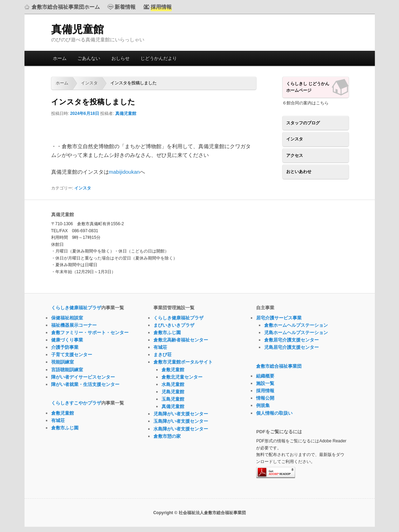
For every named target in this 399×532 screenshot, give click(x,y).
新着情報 (125, 7)
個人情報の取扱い (274, 413)
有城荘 (58, 420)
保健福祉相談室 (67, 318)
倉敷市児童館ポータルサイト (183, 362)
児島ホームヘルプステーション (296, 333)
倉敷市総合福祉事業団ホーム (66, 7)
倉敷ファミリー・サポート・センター (90, 333)
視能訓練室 (63, 362)
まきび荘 (163, 355)
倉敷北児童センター (182, 377)
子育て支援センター (72, 355)
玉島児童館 (173, 399)
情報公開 (265, 398)
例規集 (263, 405)
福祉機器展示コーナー (74, 325)
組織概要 (265, 376)
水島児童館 (173, 384)
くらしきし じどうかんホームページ (308, 87)
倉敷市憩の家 (167, 436)
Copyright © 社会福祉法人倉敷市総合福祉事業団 (199, 513)
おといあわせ (299, 172)
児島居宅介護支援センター (291, 347)
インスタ (89, 83)
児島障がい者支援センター (181, 414)
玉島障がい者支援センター (181, 421)
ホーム (60, 58)
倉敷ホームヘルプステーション (296, 325)
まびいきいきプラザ (174, 325)
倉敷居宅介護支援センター (291, 340)
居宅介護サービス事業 (279, 318)
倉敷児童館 (63, 413)
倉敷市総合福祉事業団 (279, 366)
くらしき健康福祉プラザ (76, 308)
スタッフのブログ (303, 123)
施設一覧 (265, 383)
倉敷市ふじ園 (65, 428)
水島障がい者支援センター (181, 429)
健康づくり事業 (67, 340)
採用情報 (265, 391)
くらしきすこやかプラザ (76, 403)
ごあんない (89, 58)
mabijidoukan (124, 172)
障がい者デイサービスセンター (83, 377)
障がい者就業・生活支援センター (85, 384)
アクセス (295, 156)
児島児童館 (173, 392)
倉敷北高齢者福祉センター (181, 340)
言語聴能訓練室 (67, 370)
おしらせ (121, 58)
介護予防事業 (65, 347)
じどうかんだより (159, 58)
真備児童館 (77, 29)
